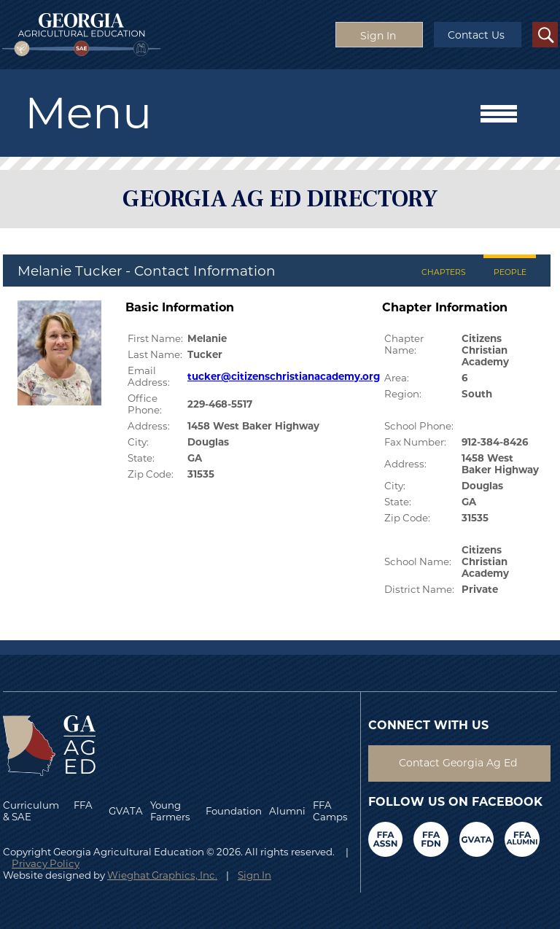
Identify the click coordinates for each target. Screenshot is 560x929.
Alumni (287, 811)
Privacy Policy (46, 863)
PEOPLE (510, 272)
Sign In (254, 875)
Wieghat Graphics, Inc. (162, 875)
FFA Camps (330, 811)
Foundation (234, 811)
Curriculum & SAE (31, 811)
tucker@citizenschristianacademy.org (284, 376)
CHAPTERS (444, 272)
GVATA (126, 811)
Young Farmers (170, 811)
